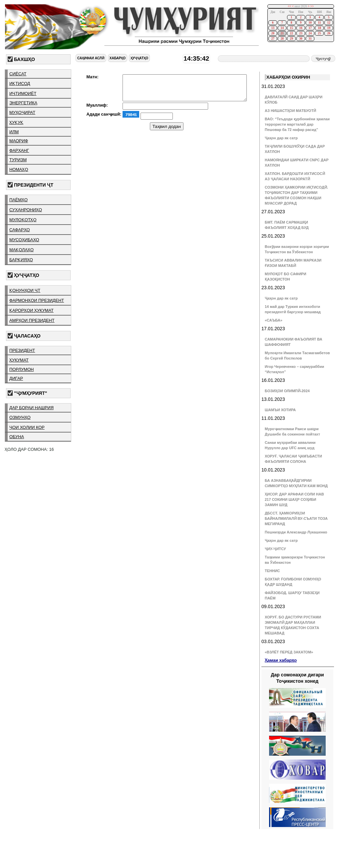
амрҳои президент (32, 320)
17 (310, 28)
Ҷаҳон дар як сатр (281, 138)
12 (329, 23)
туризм (18, 160)
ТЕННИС (272, 571)
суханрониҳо (26, 210)
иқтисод (20, 83)
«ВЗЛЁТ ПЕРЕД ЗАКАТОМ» (289, 652)
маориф (19, 141)
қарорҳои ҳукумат (31, 310)
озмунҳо (20, 417)
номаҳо (19, 169)
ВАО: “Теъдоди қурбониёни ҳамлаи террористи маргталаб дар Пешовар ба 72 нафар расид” (297, 124)
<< (290, 6)
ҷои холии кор (27, 427)
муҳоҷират (22, 112)
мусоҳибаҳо (24, 240)
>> (312, 6)
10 (310, 23)
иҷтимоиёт (23, 93)
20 (273, 33)
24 (310, 33)
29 (291, 39)
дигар (16, 378)
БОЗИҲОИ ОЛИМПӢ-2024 (287, 391)
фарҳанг (19, 150)
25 (319, 33)
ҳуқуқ (16, 122)
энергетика (23, 103)
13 (273, 28)
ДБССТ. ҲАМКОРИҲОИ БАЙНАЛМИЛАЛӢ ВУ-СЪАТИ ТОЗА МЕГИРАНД (296, 518)
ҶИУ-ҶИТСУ (275, 549)
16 (301, 28)
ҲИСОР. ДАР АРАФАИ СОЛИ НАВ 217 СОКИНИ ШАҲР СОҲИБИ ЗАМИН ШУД (294, 499)
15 (291, 28)
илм (14, 132)
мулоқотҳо (23, 220)
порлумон (21, 369)
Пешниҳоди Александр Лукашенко (296, 532)
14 (282, 28)
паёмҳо (18, 200)
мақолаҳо (21, 250)
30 (301, 39)
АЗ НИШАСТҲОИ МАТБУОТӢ (290, 111)
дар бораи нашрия (31, 408)
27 (273, 39)
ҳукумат (19, 360)
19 (329, 28)
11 (320, 23)
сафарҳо (20, 230)
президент (22, 350)
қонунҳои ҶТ (25, 290)
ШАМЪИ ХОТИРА (280, 410)
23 (301, 33)
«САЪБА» (274, 320)
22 (291, 33)
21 (282, 33)
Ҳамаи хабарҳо (281, 660)
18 (319, 28)
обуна (17, 437)
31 (310, 39)
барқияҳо (21, 260)
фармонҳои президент (37, 300)
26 (329, 33)
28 (282, 39)
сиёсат (18, 74)
